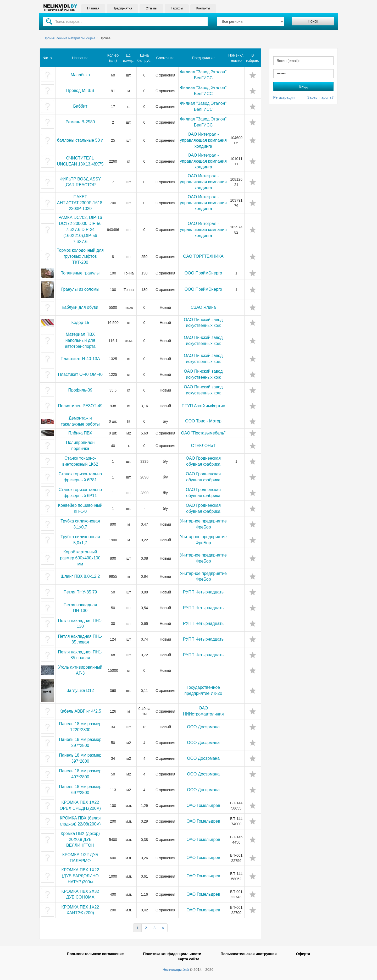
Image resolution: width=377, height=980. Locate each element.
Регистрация (284, 97)
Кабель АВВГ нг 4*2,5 (80, 711)
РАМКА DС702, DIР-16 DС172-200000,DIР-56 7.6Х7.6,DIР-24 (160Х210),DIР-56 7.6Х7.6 (80, 229)
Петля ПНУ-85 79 (80, 592)
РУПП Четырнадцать (203, 592)
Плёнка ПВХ (80, 433)
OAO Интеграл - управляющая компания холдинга (203, 140)
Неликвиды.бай (176, 970)
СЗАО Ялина (203, 307)
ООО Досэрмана (203, 727)
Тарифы (177, 8)
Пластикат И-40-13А (80, 359)
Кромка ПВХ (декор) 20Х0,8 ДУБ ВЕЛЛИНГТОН (80, 839)
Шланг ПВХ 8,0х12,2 (80, 576)
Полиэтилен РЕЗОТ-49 (80, 406)
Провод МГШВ (80, 90)
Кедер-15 (80, 323)
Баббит (80, 106)
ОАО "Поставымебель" (203, 433)
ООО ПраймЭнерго (203, 273)
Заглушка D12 (80, 690)
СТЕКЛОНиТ (203, 446)
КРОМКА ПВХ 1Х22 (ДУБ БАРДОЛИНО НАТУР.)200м (80, 876)
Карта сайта (188, 959)
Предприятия (123, 8)
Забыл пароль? (320, 97)
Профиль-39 (80, 390)
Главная (93, 8)
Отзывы (151, 8)
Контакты (203, 8)
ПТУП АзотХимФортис (203, 406)
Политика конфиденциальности (172, 954)
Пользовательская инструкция (249, 954)
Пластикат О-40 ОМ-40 (80, 374)
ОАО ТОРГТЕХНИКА (203, 256)
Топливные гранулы (80, 273)
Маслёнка (80, 75)
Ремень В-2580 (80, 122)
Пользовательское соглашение (95, 954)
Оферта (303, 954)
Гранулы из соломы (80, 289)
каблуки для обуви (80, 307)
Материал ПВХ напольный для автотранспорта (80, 340)
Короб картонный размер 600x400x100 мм (80, 558)
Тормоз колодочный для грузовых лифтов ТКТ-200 (80, 256)
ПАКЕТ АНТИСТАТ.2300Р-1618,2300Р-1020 (80, 203)
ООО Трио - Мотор (203, 421)
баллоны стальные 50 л (80, 140)
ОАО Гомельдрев (203, 805)
